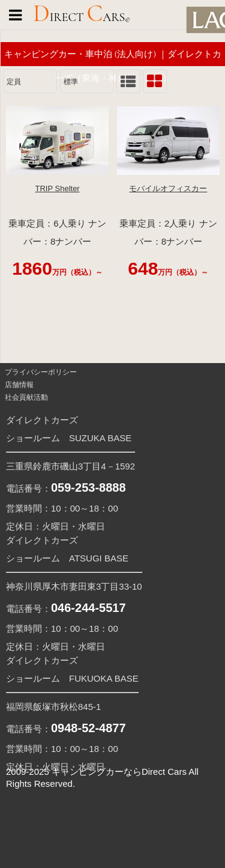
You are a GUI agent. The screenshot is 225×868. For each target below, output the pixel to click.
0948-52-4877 (88, 728)
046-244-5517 (88, 608)
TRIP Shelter (58, 188)
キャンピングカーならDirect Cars (119, 772)
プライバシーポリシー (40, 372)
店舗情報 (18, 385)
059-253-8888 (88, 487)
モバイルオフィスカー (168, 188)
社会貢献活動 (25, 397)
